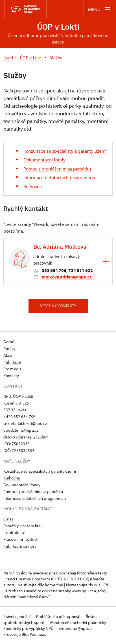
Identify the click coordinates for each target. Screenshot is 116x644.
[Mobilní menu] (100, 9)
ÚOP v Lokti (58, 27)
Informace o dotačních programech (59, 177)
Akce (8, 355)
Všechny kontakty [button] (58, 306)
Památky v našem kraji (23, 526)
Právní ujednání (17, 616)
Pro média (12, 369)
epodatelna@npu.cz (21, 430)
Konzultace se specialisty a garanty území (65, 151)
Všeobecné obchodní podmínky (78, 622)
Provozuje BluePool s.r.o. (25, 634)
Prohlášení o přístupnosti (59, 616)
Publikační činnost (20, 546)
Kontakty (11, 376)
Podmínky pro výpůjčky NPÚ (29, 628)
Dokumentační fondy (44, 160)
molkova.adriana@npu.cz (67, 277)
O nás (8, 519)
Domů (9, 342)
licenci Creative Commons (27, 579)
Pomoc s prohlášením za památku (57, 169)
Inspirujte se (14, 532)
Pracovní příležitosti (21, 539)
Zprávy (9, 348)
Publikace (12, 362)
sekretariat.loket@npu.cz (25, 423)
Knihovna (33, 186)
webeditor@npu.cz (76, 628)
